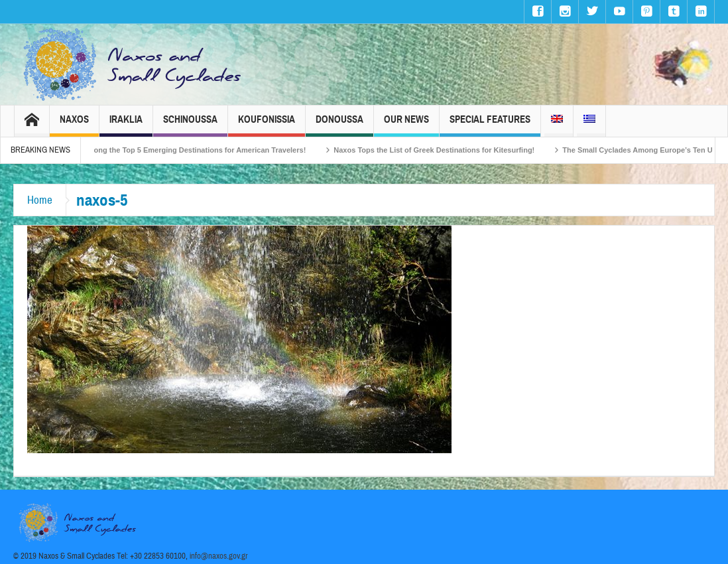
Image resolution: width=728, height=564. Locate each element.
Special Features (490, 125)
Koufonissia (267, 125)
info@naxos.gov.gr (219, 556)
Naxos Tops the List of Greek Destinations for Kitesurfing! (445, 150)
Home (40, 200)
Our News (406, 125)
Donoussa (339, 125)
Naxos (74, 125)
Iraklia (126, 125)
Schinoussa (190, 125)
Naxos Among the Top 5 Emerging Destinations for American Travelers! (193, 150)
